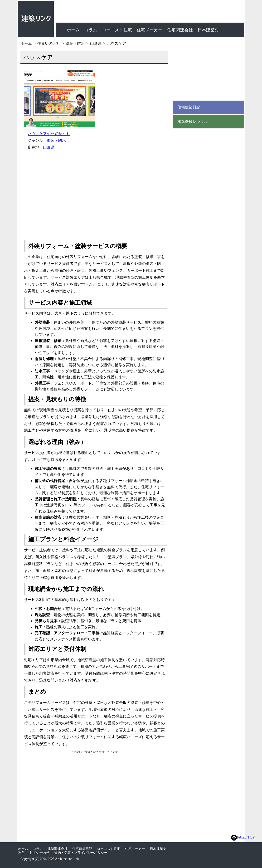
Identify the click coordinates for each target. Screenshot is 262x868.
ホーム (73, 30)
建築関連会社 (58, 849)
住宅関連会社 (180, 30)
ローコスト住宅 (117, 30)
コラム (91, 30)
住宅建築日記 (189, 107)
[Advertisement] (95, 194)
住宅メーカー (150, 30)
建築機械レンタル (193, 122)
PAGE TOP (243, 838)
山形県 (49, 147)
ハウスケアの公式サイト (49, 134)
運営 (21, 853)
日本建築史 (208, 30)
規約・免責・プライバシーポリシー (81, 853)
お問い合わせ (39, 853)
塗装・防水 (56, 140)
